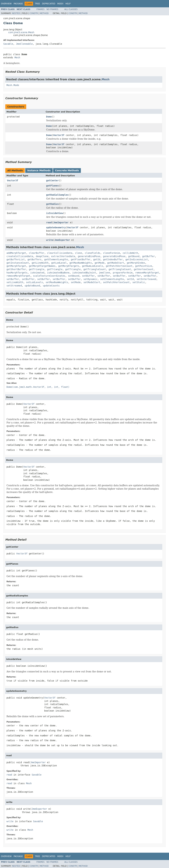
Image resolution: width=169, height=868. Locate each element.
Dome (49, 117)
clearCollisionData (60, 253)
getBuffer (149, 256)
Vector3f (59, 135)
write (50, 240)
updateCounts (51, 286)
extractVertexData (63, 256)
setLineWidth (15, 282)
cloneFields (93, 253)
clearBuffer (37, 253)
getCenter (52, 180)
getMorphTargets (69, 266)
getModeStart (116, 263)
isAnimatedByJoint (84, 273)
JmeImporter (61, 222)
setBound (74, 276)
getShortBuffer (16, 269)
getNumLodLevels (92, 266)
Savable (8, 44)
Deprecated (49, 4)
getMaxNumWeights (81, 263)
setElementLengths (112, 279)
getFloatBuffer (81, 259)
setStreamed (14, 286)
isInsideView (55, 213)
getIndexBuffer (113, 259)
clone (79, 253)
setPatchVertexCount (116, 282)
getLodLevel (59, 263)
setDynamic (90, 279)
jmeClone (104, 273)
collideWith (130, 253)
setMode (76, 282)
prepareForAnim (123, 273)
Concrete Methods (67, 170)
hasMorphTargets (17, 273)
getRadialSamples (57, 195)
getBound (134, 256)
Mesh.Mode (13, 85)
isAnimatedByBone (58, 273)
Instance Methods (39, 170)
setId (130, 279)
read (49, 222)
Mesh (17, 57)
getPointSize (144, 266)
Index (60, 4)
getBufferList (16, 259)
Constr (34, 13)
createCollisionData (20, 256)
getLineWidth (40, 263)
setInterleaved (146, 279)
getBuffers (34, 259)
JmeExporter (62, 240)
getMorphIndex (136, 263)
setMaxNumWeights (57, 282)
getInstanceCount (18, 263)
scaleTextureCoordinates (49, 276)
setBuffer (88, 276)
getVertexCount (144, 269)
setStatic (139, 282)
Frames (41, 9)
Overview (6, 4)
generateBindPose (89, 256)
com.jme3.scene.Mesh (21, 32)
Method (44, 13)
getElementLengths (56, 259)
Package (18, 4)
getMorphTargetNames (42, 266)
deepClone (42, 256)
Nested (16, 13)
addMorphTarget (16, 253)
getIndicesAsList (137, 259)
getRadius (52, 204)
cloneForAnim (111, 253)
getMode (100, 263)
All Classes (71, 9)
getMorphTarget (16, 266)
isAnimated (37, 273)
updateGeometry (56, 227)
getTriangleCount (95, 269)
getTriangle (37, 269)
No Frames (52, 9)
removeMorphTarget (147, 273)
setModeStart (92, 282)
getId (97, 259)
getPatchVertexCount (119, 266)
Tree (37, 4)
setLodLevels (34, 282)
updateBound (32, 286)
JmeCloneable (24, 44)
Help (68, 4)
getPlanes (52, 186)
